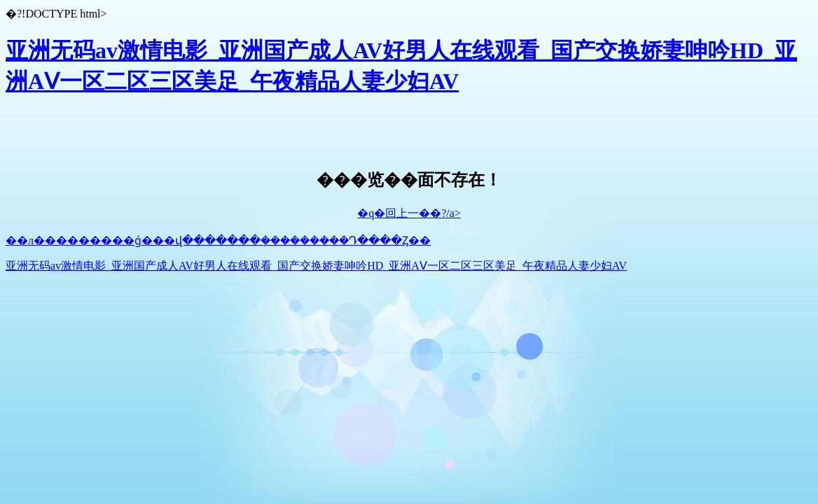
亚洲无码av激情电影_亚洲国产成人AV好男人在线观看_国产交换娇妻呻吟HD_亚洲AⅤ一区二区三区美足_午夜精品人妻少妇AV (316, 266)
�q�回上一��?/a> (409, 213)
